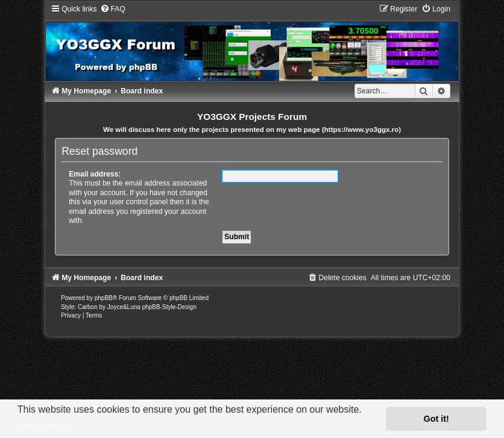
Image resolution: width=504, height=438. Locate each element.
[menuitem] (113, 9)
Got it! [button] (436, 419)
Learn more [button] (44, 426)
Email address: (95, 174)
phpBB (104, 298)
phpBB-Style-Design (169, 307)
